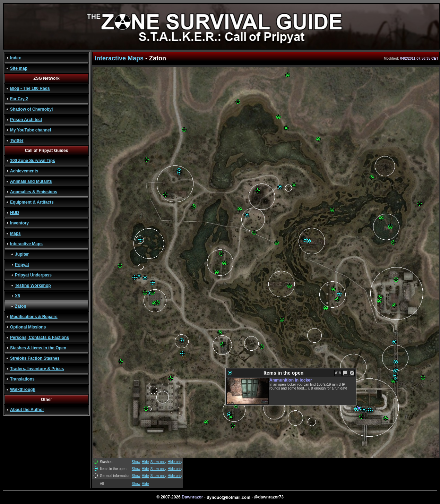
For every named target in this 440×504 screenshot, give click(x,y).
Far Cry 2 (19, 99)
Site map (19, 68)
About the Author (27, 410)
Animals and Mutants (31, 181)
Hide (145, 462)
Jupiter (22, 254)
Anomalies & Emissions (34, 192)
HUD (15, 213)
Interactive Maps (26, 244)
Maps (15, 233)
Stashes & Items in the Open (38, 348)
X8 (18, 296)
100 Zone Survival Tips (33, 161)
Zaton (21, 306)
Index (15, 58)
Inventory (19, 223)
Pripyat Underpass (33, 275)
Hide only (175, 462)
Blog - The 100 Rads (30, 88)
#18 (338, 373)
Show (136, 462)
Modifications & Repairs (34, 317)
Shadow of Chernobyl (31, 109)
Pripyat (22, 265)
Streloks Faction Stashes (35, 358)
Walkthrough (23, 390)
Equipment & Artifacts (32, 202)
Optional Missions (28, 327)
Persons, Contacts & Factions (40, 338)
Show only (158, 462)
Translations (22, 379)
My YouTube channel (31, 130)
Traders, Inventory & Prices (37, 369)
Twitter (17, 140)
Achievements (24, 171)
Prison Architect (26, 120)
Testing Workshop (33, 285)
